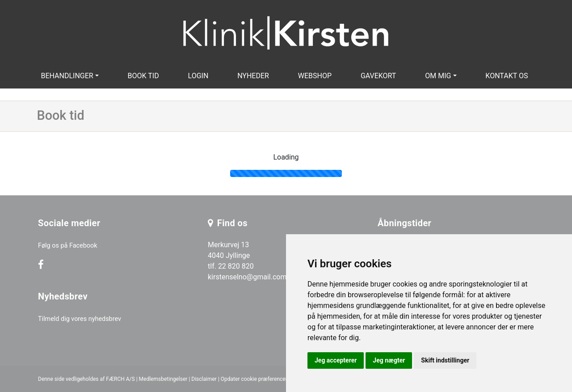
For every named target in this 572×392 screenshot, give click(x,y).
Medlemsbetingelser (163, 379)
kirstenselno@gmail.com (247, 277)
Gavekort (379, 76)
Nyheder (253, 76)
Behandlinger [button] (67, 76)
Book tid (143, 76)
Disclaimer (204, 379)
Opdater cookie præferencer (254, 379)
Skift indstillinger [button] (445, 360)
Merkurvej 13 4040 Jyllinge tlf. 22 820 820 (231, 255)
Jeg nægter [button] (389, 360)
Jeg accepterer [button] (336, 360)
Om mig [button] (438, 76)
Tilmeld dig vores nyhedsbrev (80, 319)
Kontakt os (507, 76)
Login (198, 76)
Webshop (315, 76)
